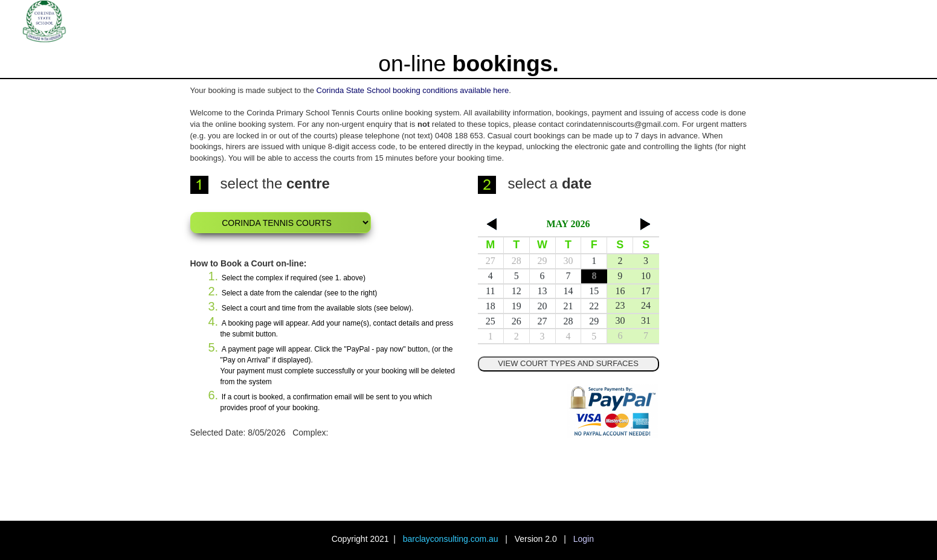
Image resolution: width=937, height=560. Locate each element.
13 (543, 291)
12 (517, 291)
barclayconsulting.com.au (451, 539)
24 (646, 305)
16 (620, 291)
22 (594, 306)
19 (517, 306)
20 (543, 306)
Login (584, 539)
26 (517, 321)
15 (594, 291)
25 (491, 321)
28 (517, 261)
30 (568, 261)
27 (491, 261)
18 (491, 306)
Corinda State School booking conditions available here (413, 90)
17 (646, 291)
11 (490, 291)
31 (646, 320)
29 (543, 261)
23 (620, 305)
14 (568, 291)
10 (646, 276)
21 (568, 306)
